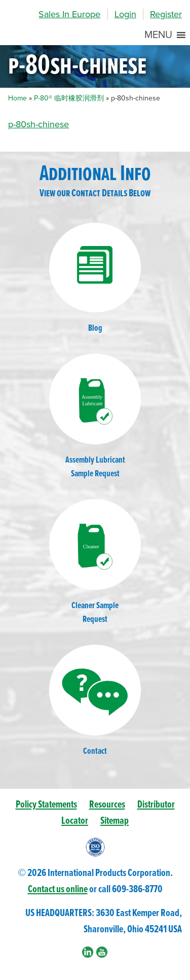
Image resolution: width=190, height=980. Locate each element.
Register (166, 14)
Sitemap (115, 821)
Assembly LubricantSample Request (95, 417)
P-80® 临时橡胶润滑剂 (69, 98)
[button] (158, 35)
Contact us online (58, 889)
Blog (95, 278)
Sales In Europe (69, 14)
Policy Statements (46, 805)
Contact (95, 701)
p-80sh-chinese (39, 124)
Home (17, 98)
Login (125, 14)
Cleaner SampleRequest (95, 562)
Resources (107, 805)
